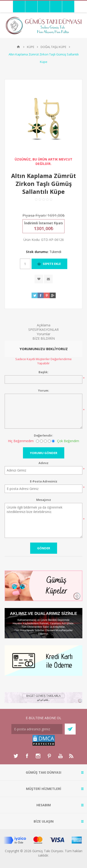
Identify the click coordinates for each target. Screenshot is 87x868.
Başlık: (43, 372)
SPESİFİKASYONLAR (43, 330)
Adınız (43, 463)
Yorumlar (43, 334)
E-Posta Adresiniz (44, 481)
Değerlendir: (43, 435)
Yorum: (44, 390)
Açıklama (44, 325)
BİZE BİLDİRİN (44, 338)
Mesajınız (44, 500)
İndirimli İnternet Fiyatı (43, 223)
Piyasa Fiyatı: (35, 215)
